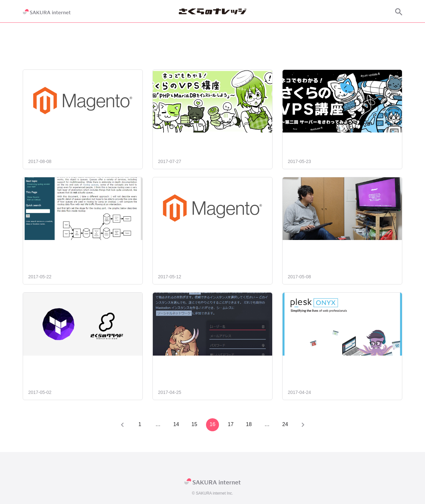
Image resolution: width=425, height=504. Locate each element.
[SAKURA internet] (47, 12)
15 (194, 424)
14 (176, 424)
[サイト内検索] (399, 12)
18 (249, 424)
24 (285, 424)
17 (231, 424)
